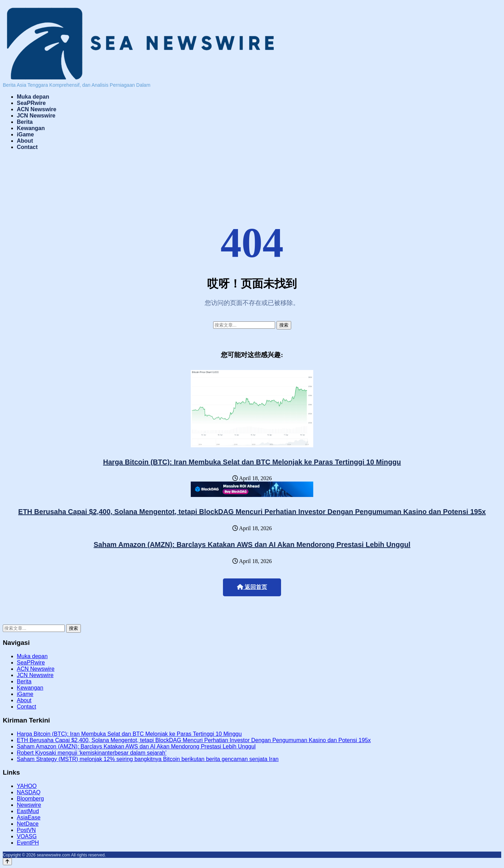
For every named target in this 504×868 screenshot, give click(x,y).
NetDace (28, 824)
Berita (25, 122)
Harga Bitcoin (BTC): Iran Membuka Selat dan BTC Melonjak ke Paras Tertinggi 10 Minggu (252, 462)
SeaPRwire (31, 103)
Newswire (29, 805)
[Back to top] (7, 862)
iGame (25, 134)
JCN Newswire (36, 116)
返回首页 (252, 587)
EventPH (28, 843)
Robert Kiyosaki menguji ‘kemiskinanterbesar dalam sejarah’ (92, 753)
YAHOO (27, 786)
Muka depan (33, 97)
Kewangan (31, 128)
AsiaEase (29, 817)
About (25, 141)
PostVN (26, 830)
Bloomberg (30, 799)
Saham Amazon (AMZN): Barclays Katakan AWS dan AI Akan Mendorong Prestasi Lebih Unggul (252, 545)
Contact (27, 147)
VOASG (27, 836)
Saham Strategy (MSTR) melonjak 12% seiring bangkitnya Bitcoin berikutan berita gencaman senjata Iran (148, 759)
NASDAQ (29, 792)
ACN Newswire (37, 109)
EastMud (28, 811)
